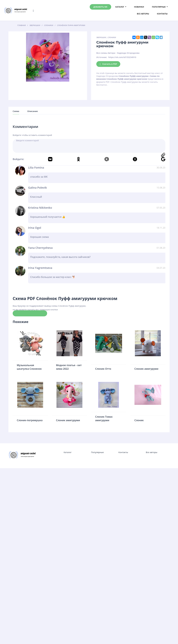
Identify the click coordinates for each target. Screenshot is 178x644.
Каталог (120, 7)
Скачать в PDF (108, 64)
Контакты (162, 14)
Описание (33, 111)
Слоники (112, 37)
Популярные (159, 7)
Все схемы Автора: (106, 53)
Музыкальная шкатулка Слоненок (29, 367)
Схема (16, 111)
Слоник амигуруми (146, 369)
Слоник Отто (103, 369)
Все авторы (143, 14)
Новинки (139, 7)
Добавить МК (100, 7)
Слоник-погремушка (30, 420)
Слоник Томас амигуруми (104, 418)
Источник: (102, 57)
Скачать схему (30, 313)
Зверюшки (101, 37)
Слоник (139, 420)
